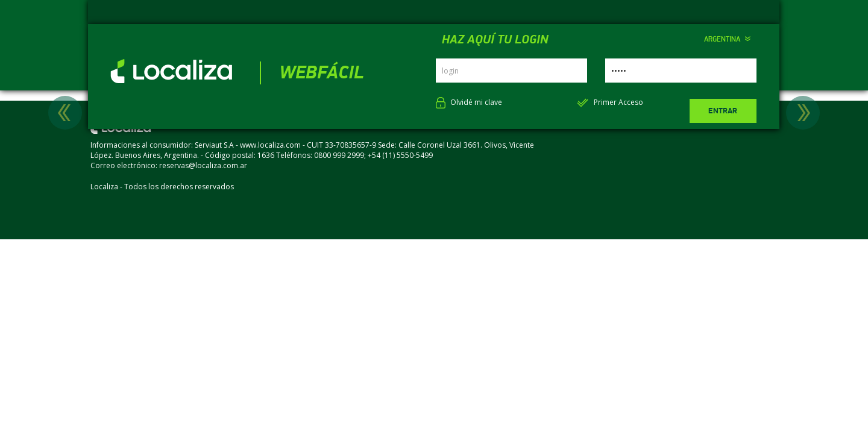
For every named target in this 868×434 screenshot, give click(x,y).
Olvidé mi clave (476, 102)
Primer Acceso (618, 102)
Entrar (723, 111)
